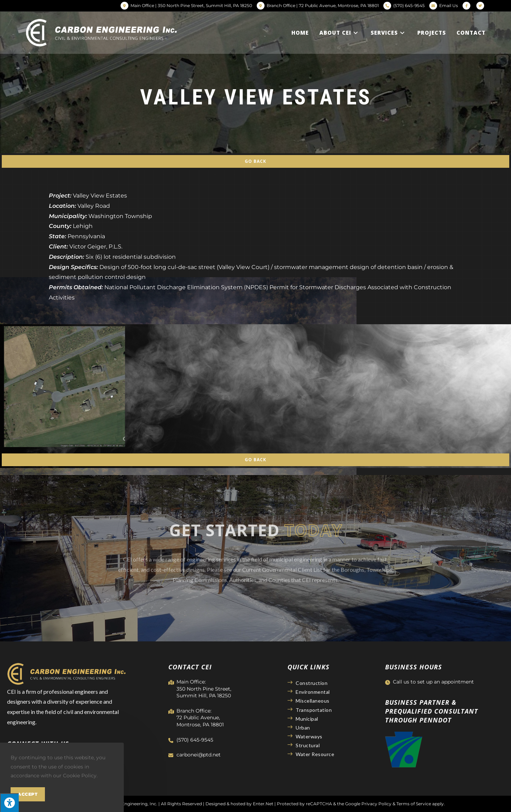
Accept (28, 794)
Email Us (449, 5)
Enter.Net (263, 804)
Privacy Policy (376, 804)
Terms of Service (414, 804)
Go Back (255, 161)
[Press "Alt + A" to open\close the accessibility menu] (9, 803)
